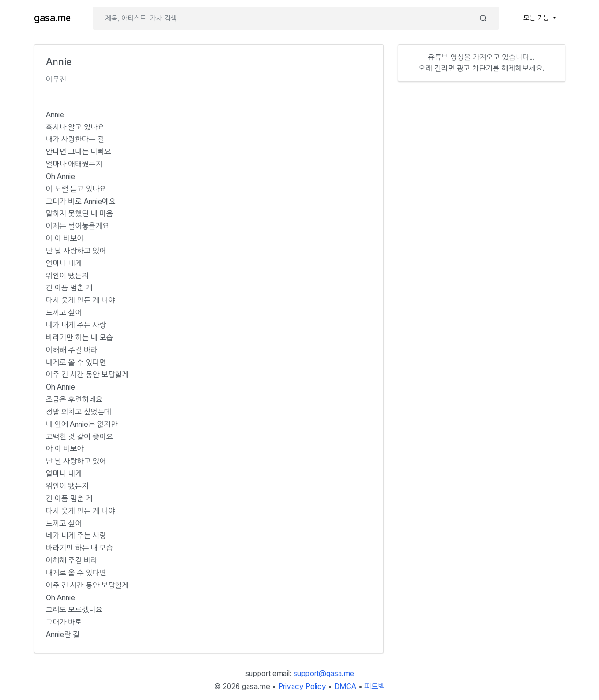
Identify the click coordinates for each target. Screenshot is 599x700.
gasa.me (52, 18)
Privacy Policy (302, 686)
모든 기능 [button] (537, 18)
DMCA (345, 686)
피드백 (375, 686)
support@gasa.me (324, 673)
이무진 (56, 79)
